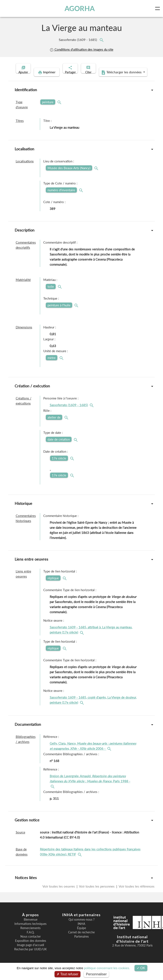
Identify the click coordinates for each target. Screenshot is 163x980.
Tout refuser (67, 974)
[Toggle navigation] (158, 8)
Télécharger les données (109, 79)
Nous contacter (31, 943)
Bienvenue (31, 926)
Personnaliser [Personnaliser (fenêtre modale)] (96, 974)
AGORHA (80, 8)
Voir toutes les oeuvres (59, 893)
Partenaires (81, 943)
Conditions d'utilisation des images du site (81, 49)
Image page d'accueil (30, 952)
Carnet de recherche (81, 939)
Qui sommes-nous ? (81, 926)
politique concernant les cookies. (107, 968)
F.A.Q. (31, 939)
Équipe (81, 935)
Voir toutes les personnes (97, 893)
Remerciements (30, 935)
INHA (81, 930)
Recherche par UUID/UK (30, 956)
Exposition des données (31, 947)
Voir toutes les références (136, 893)
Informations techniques (30, 930)
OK (141, 968)
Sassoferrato (78, 40)
